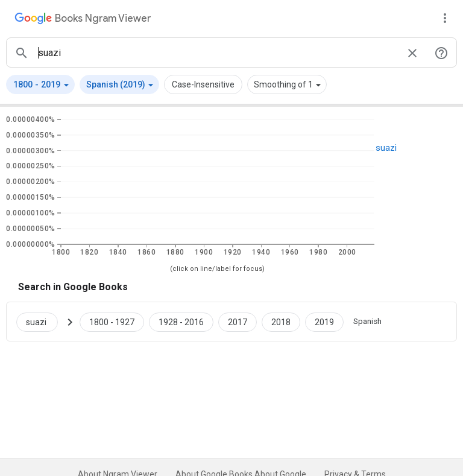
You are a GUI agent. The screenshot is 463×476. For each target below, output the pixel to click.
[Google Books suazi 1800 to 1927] (112, 322)
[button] (40, 84)
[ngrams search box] (217, 52)
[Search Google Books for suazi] (42, 322)
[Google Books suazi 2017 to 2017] (238, 322)
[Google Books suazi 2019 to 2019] (324, 322)
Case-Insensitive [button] (203, 84)
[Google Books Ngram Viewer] (83, 20)
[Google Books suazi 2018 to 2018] (281, 322)
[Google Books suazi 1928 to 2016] (181, 322)
